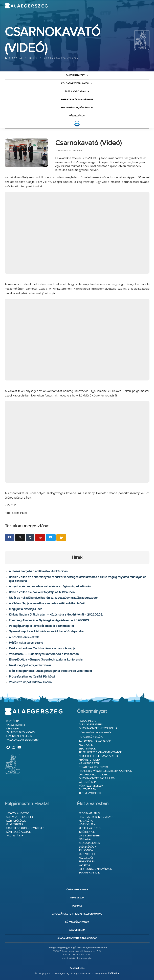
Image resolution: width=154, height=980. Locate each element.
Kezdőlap (14, 58)
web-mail (77, 906)
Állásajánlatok (89, 843)
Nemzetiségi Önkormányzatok (98, 756)
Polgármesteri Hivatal (75, 83)
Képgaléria (13, 729)
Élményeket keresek (19, 736)
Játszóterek (87, 854)
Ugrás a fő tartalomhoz (141, 2)
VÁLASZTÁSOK (77, 116)
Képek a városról (90, 828)
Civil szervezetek (90, 836)
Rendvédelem (87, 862)
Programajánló (89, 813)
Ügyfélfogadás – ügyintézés (25, 828)
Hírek (34, 58)
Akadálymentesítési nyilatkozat (77, 938)
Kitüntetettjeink (90, 760)
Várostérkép (87, 782)
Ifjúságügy (86, 851)
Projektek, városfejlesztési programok (105, 771)
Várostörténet (17, 725)
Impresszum (77, 898)
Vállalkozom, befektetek (23, 740)
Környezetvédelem (91, 786)
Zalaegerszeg (26, 6)
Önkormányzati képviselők (96, 728)
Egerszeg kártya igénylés (77, 100)
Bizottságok (87, 749)
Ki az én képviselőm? (92, 737)
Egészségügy (87, 847)
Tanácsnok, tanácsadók (95, 741)
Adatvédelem (77, 930)
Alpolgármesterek (91, 725)
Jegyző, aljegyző (18, 813)
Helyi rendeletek (89, 764)
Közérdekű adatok (19, 832)
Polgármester (88, 721)
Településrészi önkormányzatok (100, 752)
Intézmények (87, 832)
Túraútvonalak (89, 873)
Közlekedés (86, 858)
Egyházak (85, 839)
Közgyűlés (86, 745)
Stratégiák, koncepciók (94, 767)
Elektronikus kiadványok (95, 869)
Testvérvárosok (90, 793)
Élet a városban (75, 91)
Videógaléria (87, 825)
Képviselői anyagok (77, 922)
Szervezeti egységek (20, 817)
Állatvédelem (88, 790)
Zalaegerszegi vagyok (21, 732)
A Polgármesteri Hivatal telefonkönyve (77, 914)
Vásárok (84, 865)
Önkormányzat (75, 75)
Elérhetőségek (16, 821)
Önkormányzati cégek (93, 775)
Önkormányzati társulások (97, 778)
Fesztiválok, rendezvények (96, 817)
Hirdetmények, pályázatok (77, 108)
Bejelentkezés (77, 968)
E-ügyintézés (15, 825)
